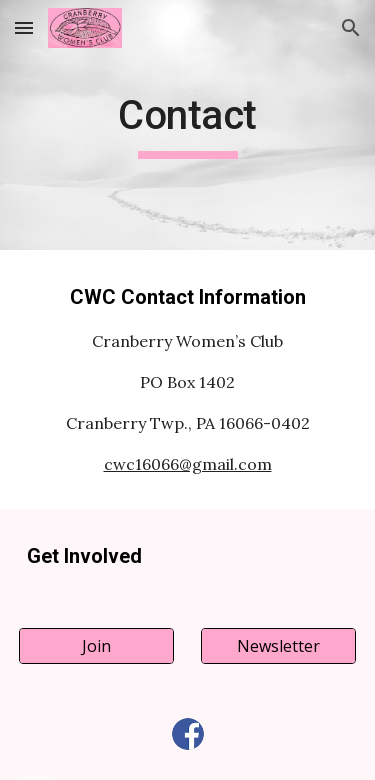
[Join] (96, 646)
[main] (188, 125)
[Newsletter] (278, 646)
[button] (24, 27)
